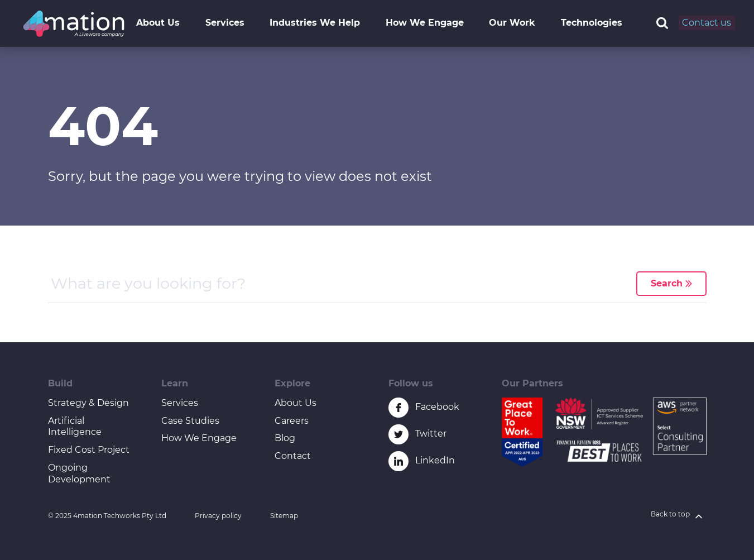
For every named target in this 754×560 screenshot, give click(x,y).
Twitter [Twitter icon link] (431, 434)
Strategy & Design (88, 403)
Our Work (512, 23)
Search (671, 283)
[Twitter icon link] (398, 434)
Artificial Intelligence (75, 427)
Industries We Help (315, 23)
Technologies (592, 23)
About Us (158, 23)
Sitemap (284, 516)
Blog (285, 438)
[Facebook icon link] (398, 408)
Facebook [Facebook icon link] (437, 407)
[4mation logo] (74, 24)
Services (225, 23)
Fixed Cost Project (89, 450)
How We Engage (425, 23)
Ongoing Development (79, 473)
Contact (293, 456)
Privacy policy (218, 516)
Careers (292, 421)
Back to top (679, 516)
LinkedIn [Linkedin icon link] (435, 460)
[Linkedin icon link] (398, 461)
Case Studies (190, 421)
